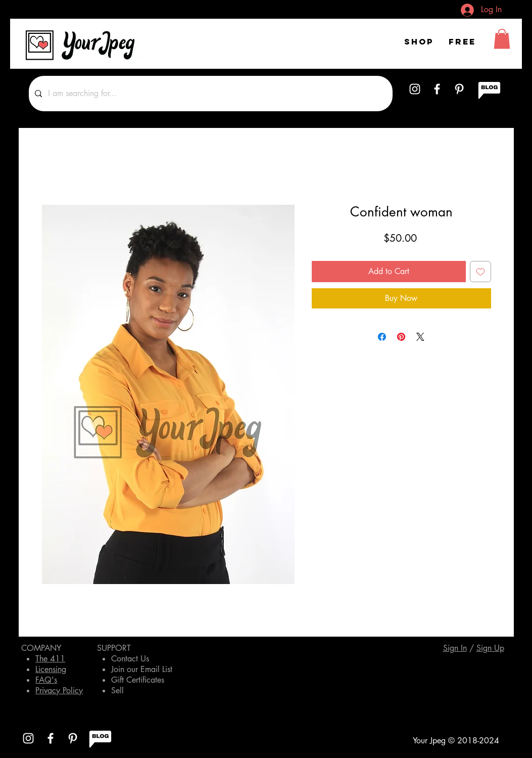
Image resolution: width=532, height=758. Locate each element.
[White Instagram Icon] (415, 89)
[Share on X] (420, 337)
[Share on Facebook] (382, 337)
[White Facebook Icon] (437, 89)
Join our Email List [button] (142, 669)
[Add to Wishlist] (480, 272)
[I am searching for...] (210, 94)
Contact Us (130, 659)
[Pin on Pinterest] (401, 337)
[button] (502, 39)
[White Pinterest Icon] (459, 89)
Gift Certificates (138, 680)
